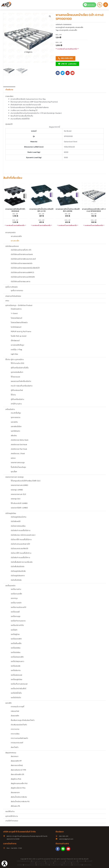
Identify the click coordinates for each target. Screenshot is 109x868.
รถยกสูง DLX (16, 499)
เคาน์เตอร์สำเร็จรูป (17, 345)
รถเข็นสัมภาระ (16, 670)
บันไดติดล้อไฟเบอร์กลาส (24, 861)
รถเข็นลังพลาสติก (17, 657)
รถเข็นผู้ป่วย (15, 634)
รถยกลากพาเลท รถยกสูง (15, 477)
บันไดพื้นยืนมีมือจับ (18, 566)
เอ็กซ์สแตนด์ (15, 340)
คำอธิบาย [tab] (9, 90)
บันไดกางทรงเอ (60, 861)
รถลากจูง (14, 598)
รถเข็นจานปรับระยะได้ (18, 607)
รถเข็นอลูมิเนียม (17, 679)
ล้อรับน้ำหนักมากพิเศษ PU (20, 801)
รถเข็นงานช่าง (16, 589)
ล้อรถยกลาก (15, 792)
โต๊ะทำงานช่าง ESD (17, 363)
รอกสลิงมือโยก (16, 426)
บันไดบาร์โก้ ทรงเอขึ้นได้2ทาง (21, 539)
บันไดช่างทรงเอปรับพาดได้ (20, 544)
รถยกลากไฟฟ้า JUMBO (19, 508)
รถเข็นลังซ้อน (16, 648)
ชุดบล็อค (14, 472)
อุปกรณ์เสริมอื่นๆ (17, 372)
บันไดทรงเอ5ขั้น (59, 863)
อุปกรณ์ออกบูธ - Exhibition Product (19, 305)
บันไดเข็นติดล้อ (16, 580)
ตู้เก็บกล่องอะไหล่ (17, 390)
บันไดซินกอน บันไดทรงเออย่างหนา (23, 535)
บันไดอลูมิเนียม (11, 513)
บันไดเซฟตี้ (89, 861)
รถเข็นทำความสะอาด (18, 621)
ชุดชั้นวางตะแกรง (17, 290)
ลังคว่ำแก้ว (15, 747)
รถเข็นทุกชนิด (10, 586)
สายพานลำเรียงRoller (13, 296)
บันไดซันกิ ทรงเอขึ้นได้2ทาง (21, 530)
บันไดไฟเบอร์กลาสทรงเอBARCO (23, 272)
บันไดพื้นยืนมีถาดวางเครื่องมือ (22, 562)
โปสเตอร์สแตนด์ (17, 318)
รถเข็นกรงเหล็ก (16, 594)
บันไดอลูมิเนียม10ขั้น (43, 865)
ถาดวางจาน (15, 729)
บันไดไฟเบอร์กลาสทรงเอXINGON (23, 277)
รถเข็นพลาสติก (16, 639)
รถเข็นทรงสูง (16, 616)
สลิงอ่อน (14, 435)
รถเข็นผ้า (14, 630)
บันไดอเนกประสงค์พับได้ (20, 548)
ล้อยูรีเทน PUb (16, 779)
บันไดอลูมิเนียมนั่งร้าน (19, 517)
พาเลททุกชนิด (10, 232)
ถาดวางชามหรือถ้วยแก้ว (19, 738)
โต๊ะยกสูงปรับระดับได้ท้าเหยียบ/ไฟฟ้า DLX (26, 481)
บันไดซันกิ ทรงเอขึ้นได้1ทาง (20, 557)
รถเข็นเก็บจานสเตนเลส (19, 684)
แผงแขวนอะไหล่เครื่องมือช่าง (21, 381)
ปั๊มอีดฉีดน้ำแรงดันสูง (18, 467)
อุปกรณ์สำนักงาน (12, 816)
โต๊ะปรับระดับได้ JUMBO (19, 503)
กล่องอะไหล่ (15, 711)
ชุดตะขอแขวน (16, 417)
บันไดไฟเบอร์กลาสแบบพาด (21, 281)
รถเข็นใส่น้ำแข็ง (16, 693)
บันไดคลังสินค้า (77, 865)
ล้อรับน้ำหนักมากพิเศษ (19, 797)
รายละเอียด (9, 96)
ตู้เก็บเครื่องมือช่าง (17, 399)
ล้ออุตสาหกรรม (11, 753)
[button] (50, 16)
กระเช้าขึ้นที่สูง (16, 413)
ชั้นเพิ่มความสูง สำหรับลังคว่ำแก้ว (23, 720)
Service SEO (78, 859)
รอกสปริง (14, 422)
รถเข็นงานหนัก (16, 603)
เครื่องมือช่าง (10, 409)
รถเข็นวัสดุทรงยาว (17, 661)
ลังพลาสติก (15, 716)
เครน (7, 301)
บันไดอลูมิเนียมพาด (18, 576)
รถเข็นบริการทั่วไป (17, 625)
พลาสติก (9, 703)
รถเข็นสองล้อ (16, 666)
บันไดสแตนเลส (67, 865)
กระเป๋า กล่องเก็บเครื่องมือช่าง (22, 386)
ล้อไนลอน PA (15, 806)
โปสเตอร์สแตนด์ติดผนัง (19, 322)
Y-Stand (14, 313)
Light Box (14, 354)
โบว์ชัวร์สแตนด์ (16, 327)
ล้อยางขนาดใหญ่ (17, 765)
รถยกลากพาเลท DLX (18, 494)
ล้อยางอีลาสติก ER (17, 774)
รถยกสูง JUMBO (17, 490)
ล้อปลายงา (15, 756)
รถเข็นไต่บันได (16, 697)
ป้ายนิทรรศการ (16, 309)
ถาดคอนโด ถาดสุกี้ (18, 707)
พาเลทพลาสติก (16, 236)
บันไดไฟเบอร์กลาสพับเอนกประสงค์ (23, 259)
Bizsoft (86, 859)
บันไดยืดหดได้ (16, 521)
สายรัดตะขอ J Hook (18, 453)
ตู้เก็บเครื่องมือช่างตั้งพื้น (20, 368)
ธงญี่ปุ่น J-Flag (16, 349)
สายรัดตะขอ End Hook (19, 444)
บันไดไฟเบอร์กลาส (12, 246)
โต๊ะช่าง (13, 395)
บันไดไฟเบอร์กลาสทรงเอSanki (22, 254)
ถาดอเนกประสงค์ (17, 743)
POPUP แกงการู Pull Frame (21, 331)
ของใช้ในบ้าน (10, 811)
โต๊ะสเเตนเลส (15, 377)
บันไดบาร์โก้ (76, 863)
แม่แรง (13, 458)
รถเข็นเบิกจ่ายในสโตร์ (19, 688)
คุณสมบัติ (9, 124)
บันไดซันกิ (20, 865)
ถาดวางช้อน (15, 734)
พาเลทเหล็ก (15, 241)
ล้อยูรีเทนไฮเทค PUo (18, 788)
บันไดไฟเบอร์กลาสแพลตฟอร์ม (22, 263)
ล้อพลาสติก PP (16, 761)
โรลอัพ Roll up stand (19, 336)
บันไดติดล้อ (50, 863)
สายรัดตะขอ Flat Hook (19, 449)
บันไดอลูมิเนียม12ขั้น (56, 865)
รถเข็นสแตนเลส (16, 675)
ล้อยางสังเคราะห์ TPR (18, 770)
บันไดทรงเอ (81, 861)
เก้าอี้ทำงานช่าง (16, 404)
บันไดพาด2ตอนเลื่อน (18, 526)
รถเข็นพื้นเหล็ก (16, 643)
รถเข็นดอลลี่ (15, 612)
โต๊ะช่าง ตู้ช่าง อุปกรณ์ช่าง (15, 359)
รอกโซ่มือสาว (15, 431)
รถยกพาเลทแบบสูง (18, 462)
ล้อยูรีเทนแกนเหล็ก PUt (19, 783)
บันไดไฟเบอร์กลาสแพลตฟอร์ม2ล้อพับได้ (25, 268)
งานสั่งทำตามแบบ (12, 821)
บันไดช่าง (33, 863)
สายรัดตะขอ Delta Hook (20, 440)
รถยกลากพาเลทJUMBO (19, 485)
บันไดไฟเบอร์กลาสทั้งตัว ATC (21, 250)
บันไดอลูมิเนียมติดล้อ (18, 571)
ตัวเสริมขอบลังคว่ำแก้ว (19, 725)
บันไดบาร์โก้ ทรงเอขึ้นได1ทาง (21, 553)
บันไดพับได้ (68, 863)
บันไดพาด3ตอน (87, 865)
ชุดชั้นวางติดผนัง (12, 287)
